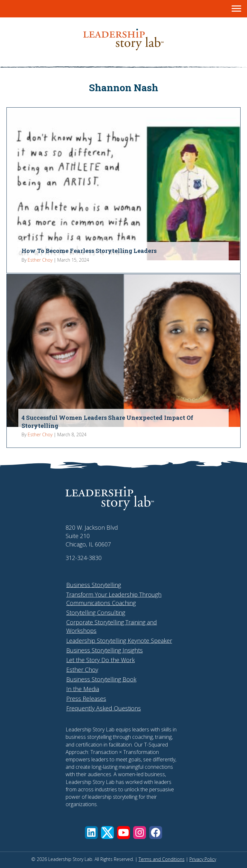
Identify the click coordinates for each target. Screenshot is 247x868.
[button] (91, 833)
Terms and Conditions (162, 859)
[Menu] (236, 9)
